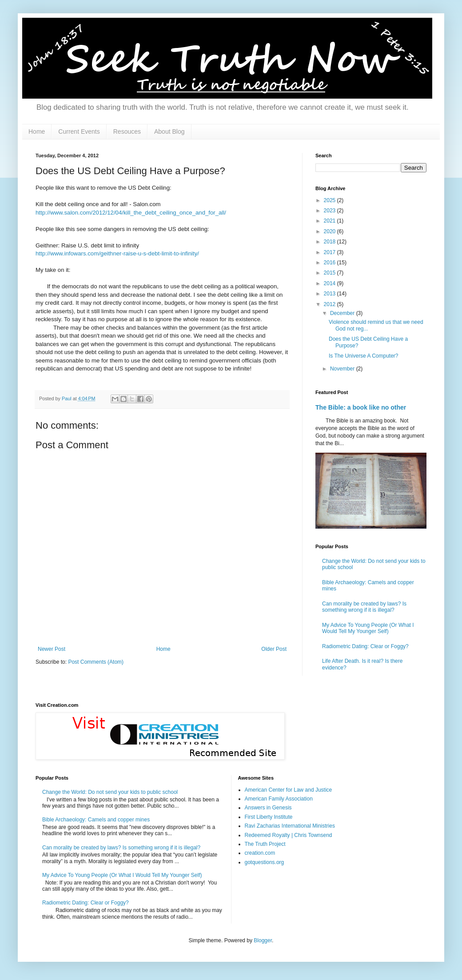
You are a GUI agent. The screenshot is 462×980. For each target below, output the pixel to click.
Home (37, 131)
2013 (331, 294)
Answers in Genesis (268, 808)
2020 (331, 231)
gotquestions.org (265, 862)
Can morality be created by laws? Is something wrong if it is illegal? (364, 607)
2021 (331, 221)
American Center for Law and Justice (289, 790)
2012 (331, 304)
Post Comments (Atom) (96, 662)
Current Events (79, 131)
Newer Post (52, 649)
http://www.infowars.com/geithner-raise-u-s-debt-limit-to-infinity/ (117, 253)
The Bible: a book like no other (361, 407)
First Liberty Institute (269, 817)
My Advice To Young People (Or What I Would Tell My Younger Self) (368, 628)
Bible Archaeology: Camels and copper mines (96, 820)
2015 (331, 273)
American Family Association (279, 799)
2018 (331, 242)
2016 (331, 263)
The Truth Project (265, 844)
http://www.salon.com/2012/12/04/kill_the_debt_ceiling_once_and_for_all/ (131, 213)
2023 (331, 211)
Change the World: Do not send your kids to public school (110, 792)
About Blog (169, 131)
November (343, 369)
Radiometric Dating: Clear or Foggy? (365, 646)
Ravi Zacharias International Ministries (290, 826)
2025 (331, 200)
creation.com (260, 853)
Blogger (263, 940)
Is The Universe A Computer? (364, 356)
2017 (331, 252)
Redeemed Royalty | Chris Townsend (289, 835)
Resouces (127, 131)
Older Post (274, 649)
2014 (331, 283)
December (343, 313)
